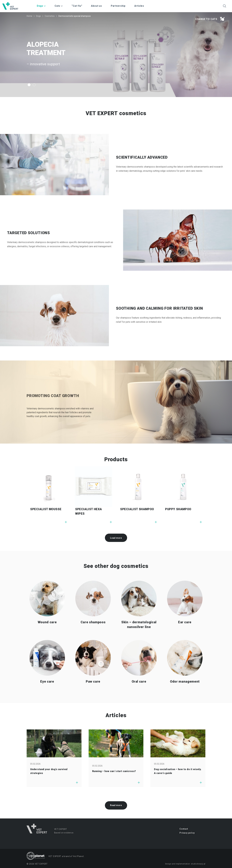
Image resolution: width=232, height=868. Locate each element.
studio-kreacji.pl (198, 864)
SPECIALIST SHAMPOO (137, 509)
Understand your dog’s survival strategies (49, 771)
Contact (184, 829)
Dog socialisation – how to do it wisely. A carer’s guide (178, 771)
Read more (116, 805)
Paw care (93, 695)
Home (29, 16)
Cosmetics (50, 16)
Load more (116, 538)
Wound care (47, 635)
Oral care (139, 695)
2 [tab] (34, 85)
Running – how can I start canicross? (114, 771)
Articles (139, 6)
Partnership (118, 6)
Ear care (185, 635)
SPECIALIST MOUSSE (46, 509)
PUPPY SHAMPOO (178, 509)
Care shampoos (93, 635)
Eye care (47, 695)
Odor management (185, 695)
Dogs (38, 16)
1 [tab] (29, 85)
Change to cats (210, 19)
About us (96, 6)
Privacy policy (187, 833)
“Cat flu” (77, 6)
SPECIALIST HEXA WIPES (89, 511)
